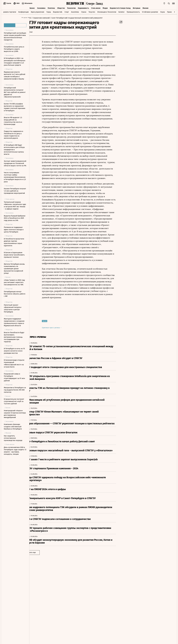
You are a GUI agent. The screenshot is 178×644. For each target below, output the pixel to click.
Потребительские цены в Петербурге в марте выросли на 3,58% (14, 49)
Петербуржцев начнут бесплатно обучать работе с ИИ (15, 294)
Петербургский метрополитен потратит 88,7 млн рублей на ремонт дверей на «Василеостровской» (15, 92)
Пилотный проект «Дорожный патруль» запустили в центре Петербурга (13, 308)
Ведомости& (58, 12)
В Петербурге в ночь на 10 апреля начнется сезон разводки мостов (14, 351)
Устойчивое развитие (150, 12)
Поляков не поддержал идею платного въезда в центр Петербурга (14, 230)
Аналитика (75, 12)
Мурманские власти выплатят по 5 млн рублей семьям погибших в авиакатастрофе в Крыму (15, 75)
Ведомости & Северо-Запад (120, 8)
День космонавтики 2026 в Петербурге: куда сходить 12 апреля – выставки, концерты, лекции (15, 451)
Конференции (23, 12)
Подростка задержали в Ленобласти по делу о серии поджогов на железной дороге (13, 135)
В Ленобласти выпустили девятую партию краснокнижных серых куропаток (14, 242)
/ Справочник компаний (51, 18)
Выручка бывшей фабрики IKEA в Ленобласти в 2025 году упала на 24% (15, 218)
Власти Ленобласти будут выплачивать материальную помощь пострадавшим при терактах (14, 337)
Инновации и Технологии (107, 12)
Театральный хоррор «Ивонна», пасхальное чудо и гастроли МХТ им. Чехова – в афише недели (15, 205)
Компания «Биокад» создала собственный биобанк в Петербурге (13, 427)
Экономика (41, 8)
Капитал (121, 12)
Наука (163, 12)
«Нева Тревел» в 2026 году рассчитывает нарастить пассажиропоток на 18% (14, 282)
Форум (105, 8)
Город (49, 12)
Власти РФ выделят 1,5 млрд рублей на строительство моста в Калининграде (13, 121)
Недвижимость (83, 8)
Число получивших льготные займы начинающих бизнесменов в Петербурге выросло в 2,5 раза (15, 177)
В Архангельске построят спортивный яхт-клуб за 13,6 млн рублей (14, 401)
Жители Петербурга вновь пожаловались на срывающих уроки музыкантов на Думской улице (14, 269)
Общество (61, 8)
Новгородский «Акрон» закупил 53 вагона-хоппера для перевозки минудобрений (15, 414)
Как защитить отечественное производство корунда (13, 438)
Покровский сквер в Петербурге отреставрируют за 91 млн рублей (14, 377)
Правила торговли (9, 12)
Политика (51, 8)
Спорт (67, 12)
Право (169, 12)
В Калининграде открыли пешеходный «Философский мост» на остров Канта (14, 363)
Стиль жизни (96, 8)
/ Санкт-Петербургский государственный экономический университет (87, 18)
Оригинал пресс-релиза (62, 328)
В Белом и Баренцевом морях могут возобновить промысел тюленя (14, 255)
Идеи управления (38, 12)
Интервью (137, 8)
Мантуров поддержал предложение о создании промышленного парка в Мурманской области (14, 322)
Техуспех (92, 12)
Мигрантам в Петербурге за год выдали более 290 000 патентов (15, 390)
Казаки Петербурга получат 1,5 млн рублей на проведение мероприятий (15, 191)
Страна (84, 12)
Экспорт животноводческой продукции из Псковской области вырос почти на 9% (15, 163)
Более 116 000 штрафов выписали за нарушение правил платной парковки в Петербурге (15, 107)
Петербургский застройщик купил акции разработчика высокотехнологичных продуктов (15, 36)
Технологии (71, 8)
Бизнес (32, 8)
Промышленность (133, 12)
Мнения (145, 8)
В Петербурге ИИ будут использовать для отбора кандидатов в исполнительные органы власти (14, 150)
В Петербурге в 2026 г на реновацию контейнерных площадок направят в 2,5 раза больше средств (15, 62)
